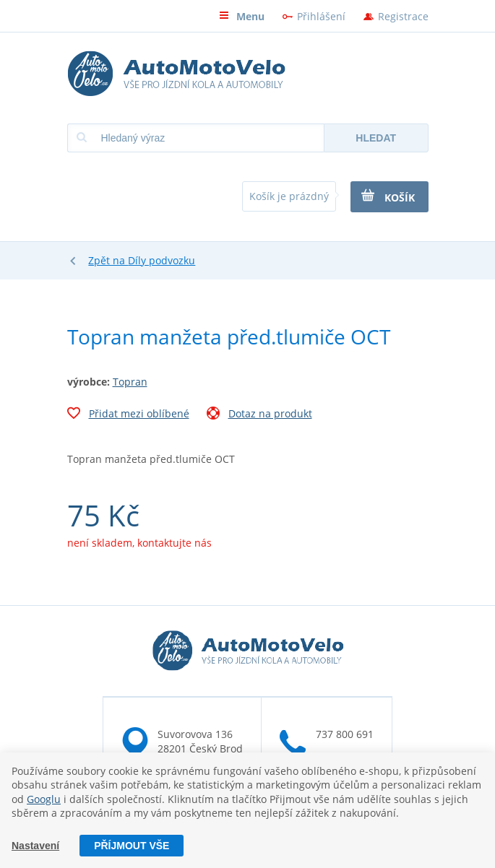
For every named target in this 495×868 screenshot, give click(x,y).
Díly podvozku (162, 260)
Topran (130, 382)
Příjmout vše (132, 846)
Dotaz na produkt (259, 415)
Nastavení (35, 846)
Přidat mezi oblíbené (128, 415)
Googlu (44, 799)
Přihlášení (321, 16)
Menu (242, 16)
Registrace (403, 16)
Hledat (376, 138)
